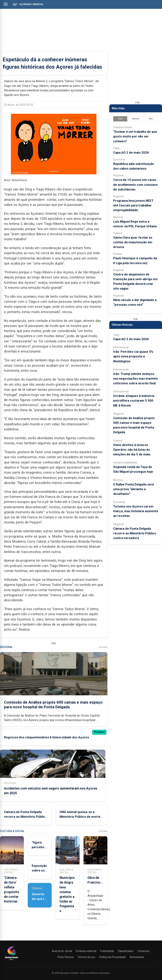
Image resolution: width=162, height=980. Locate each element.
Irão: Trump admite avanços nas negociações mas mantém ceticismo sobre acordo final (136, 378)
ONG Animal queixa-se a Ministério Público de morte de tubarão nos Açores (80, 817)
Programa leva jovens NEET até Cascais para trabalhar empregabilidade (133, 205)
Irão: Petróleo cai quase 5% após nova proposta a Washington (133, 356)
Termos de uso (86, 957)
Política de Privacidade (112, 957)
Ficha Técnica (65, 957)
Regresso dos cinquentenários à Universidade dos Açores (46, 737)
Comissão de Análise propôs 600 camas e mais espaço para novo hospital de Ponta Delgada (53, 705)
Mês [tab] (151, 119)
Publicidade (107, 951)
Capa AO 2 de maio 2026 (131, 152)
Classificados (126, 951)
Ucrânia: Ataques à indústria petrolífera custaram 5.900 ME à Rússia (134, 400)
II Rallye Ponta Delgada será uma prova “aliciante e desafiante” (133, 489)
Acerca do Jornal (62, 951)
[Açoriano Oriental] (11, 960)
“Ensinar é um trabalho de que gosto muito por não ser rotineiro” (135, 136)
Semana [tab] (136, 119)
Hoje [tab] (120, 119)
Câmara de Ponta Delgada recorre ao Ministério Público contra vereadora (25, 817)
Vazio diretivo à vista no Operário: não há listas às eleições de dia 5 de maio (132, 450)
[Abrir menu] (6, 4)
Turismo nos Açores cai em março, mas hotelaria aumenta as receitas (136, 511)
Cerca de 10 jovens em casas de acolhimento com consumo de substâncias (135, 184)
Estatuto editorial (86, 951)
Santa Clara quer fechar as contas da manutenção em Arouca (133, 242)
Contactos (144, 951)
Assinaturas (137, 957)
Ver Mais (103, 647)
